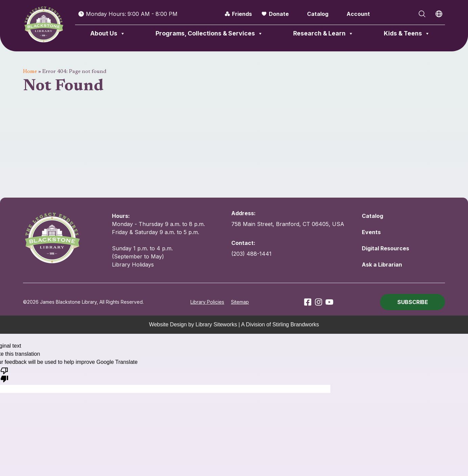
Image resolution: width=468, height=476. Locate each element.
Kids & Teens (407, 33)
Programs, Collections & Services (209, 33)
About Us (108, 33)
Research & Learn (323, 33)
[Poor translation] (4, 374)
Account (358, 14)
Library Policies (207, 302)
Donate (279, 14)
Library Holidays (133, 265)
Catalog (318, 14)
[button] (413, 302)
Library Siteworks (216, 324)
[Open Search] (422, 14)
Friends (242, 14)
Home (30, 72)
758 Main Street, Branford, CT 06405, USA (288, 224)
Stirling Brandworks (296, 324)
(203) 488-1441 (251, 254)
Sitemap (240, 302)
